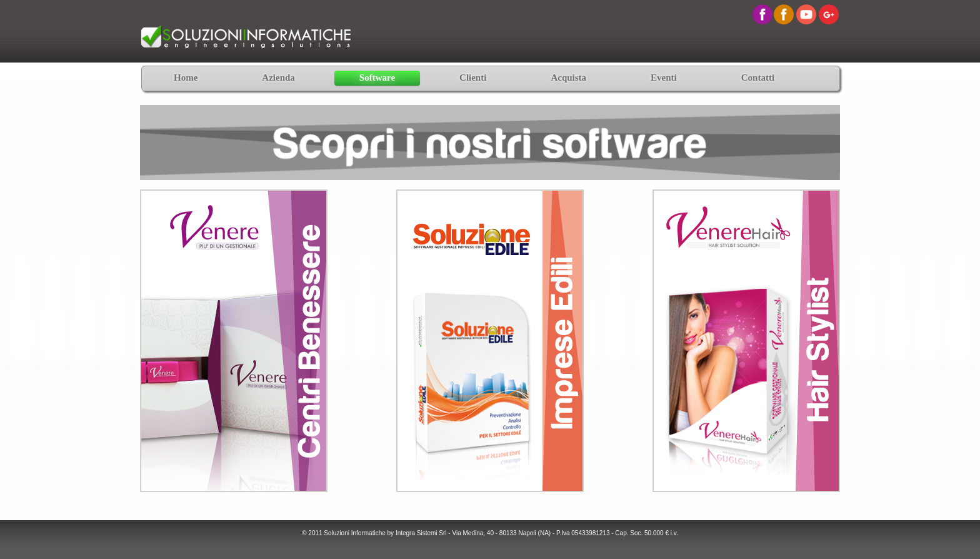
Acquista (568, 78)
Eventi (664, 78)
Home (186, 78)
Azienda (278, 78)
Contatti (758, 78)
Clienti (473, 78)
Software (377, 78)
